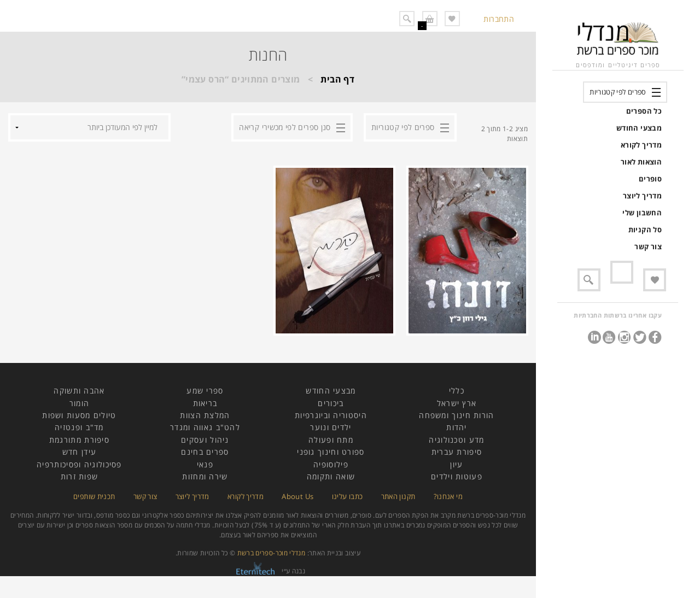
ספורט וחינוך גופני (331, 452)
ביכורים (331, 403)
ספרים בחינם (205, 452)
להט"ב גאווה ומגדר (205, 427)
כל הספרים (644, 111)
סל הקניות (645, 230)
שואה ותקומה (331, 476)
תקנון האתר (398, 496)
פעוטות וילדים (457, 476)
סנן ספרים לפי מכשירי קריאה (285, 127)
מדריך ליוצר (642, 196)
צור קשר (648, 247)
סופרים (650, 179)
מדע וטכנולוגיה (456, 440)
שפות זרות (80, 476)
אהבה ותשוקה (79, 391)
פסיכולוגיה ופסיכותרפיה (79, 464)
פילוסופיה (331, 464)
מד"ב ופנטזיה (79, 427)
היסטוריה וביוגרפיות (331, 415)
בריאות (205, 403)
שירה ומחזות (205, 476)
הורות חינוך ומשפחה (456, 415)
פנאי (205, 464)
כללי (457, 391)
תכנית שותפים (94, 496)
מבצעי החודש (639, 128)
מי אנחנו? (448, 496)
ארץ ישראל (457, 403)
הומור (80, 403)
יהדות (457, 427)
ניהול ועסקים (205, 440)
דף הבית (337, 79)
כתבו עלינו (348, 496)
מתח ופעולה (331, 440)
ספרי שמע (205, 391)
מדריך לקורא (641, 145)
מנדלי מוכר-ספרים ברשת (272, 553)
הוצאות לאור (641, 162)
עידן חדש (79, 452)
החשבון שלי (642, 213)
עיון (456, 464)
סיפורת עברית (457, 452)
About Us (297, 496)
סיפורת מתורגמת (79, 440)
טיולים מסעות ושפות (79, 415)
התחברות (499, 19)
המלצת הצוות (205, 415)
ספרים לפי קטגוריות (618, 92)
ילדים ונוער (331, 427)
